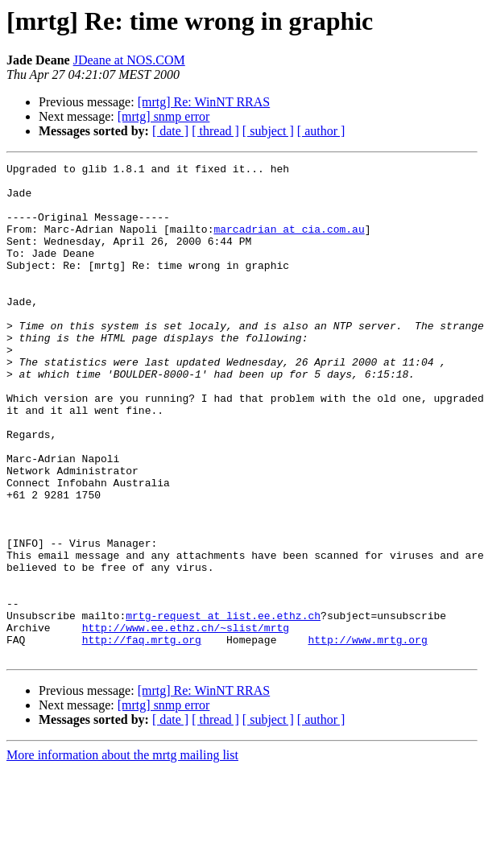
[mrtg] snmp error (164, 116)
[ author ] (321, 131)
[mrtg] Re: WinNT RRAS (204, 102)
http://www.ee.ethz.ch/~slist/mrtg (186, 721)
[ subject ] (268, 131)
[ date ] (170, 131)
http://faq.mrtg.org (142, 736)
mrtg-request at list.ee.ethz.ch (223, 707)
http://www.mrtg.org (367, 736)
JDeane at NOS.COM (129, 60)
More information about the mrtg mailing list (122, 854)
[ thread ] (215, 131)
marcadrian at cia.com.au (289, 243)
